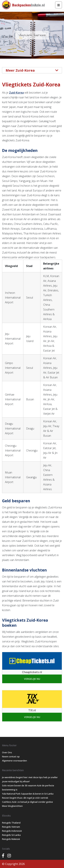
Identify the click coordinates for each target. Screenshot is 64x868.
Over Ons (7, 752)
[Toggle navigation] (59, 5)
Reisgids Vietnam (11, 827)
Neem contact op (11, 756)
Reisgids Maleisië (11, 839)
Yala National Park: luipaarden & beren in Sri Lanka (28, 794)
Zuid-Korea (16, 93)
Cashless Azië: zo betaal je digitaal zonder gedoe (27, 802)
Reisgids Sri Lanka (11, 835)
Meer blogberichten (12, 806)
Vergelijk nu (32, 679)
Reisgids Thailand (11, 823)
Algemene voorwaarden (15, 761)
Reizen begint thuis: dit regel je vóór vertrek (25, 798)
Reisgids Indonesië (12, 831)
